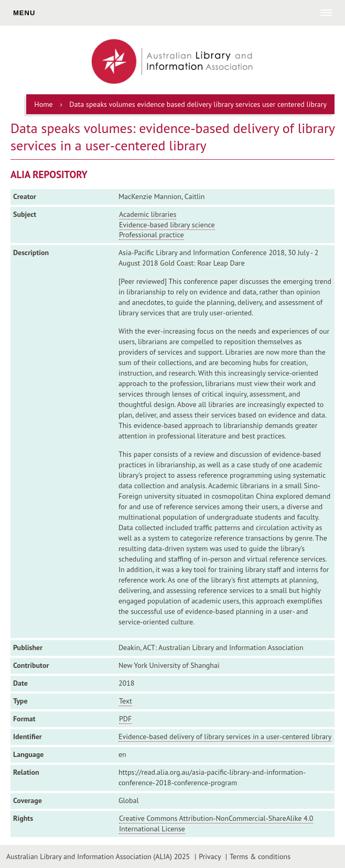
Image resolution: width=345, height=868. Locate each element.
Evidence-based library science (167, 225)
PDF (125, 719)
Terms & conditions (260, 856)
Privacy (210, 856)
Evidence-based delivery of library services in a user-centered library (225, 737)
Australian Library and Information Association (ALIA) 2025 (98, 856)
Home (43, 104)
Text (126, 701)
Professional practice (152, 235)
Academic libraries (148, 214)
